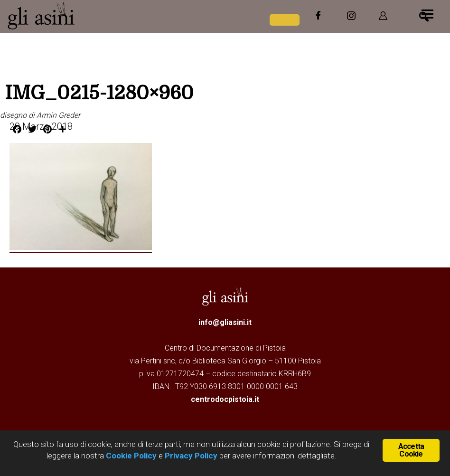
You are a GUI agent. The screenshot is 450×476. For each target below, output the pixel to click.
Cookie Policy (130, 456)
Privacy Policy (191, 456)
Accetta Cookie (411, 450)
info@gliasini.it (225, 322)
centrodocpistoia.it (225, 399)
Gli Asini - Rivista (78, 16)
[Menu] (427, 13)
